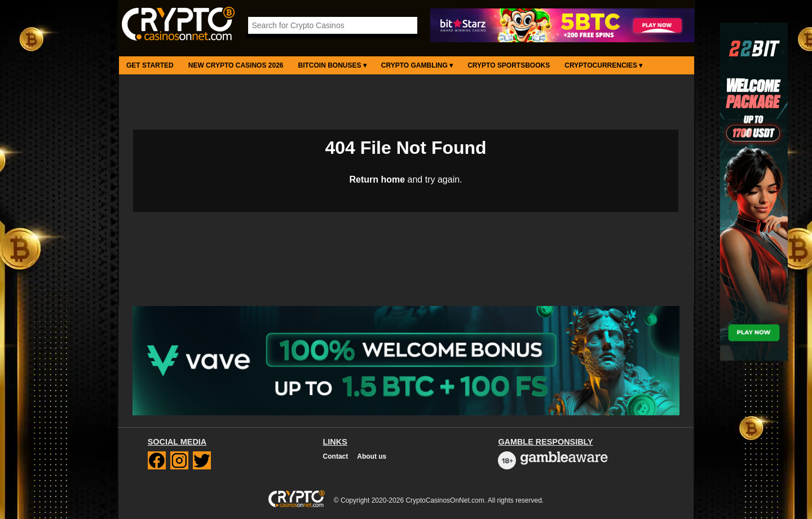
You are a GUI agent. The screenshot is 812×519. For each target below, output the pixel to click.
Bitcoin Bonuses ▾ (332, 65)
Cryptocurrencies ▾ (603, 65)
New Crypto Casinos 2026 (236, 65)
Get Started (150, 65)
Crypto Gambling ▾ (417, 65)
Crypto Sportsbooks (509, 65)
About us (372, 456)
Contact (336, 456)
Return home (377, 179)
